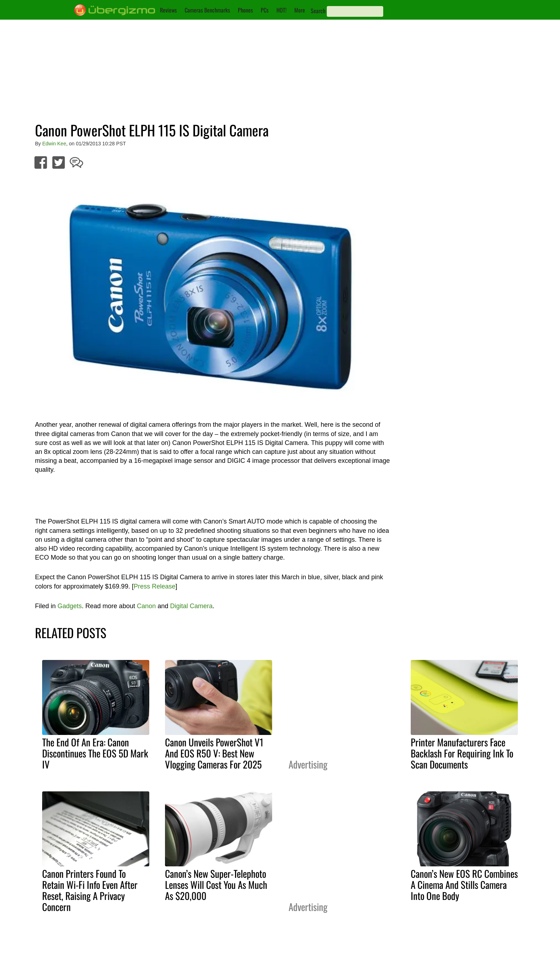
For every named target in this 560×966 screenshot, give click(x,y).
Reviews (168, 10)
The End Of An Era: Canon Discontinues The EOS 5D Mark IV (95, 753)
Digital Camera (191, 606)
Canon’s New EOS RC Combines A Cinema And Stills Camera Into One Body (464, 885)
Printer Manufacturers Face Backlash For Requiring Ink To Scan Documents (462, 753)
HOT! (281, 10)
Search (318, 11)
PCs (265, 10)
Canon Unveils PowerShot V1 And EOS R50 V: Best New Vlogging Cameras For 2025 (214, 753)
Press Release (154, 586)
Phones (245, 10)
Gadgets (70, 606)
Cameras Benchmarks (207, 10)
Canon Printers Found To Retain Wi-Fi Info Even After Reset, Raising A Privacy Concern (90, 890)
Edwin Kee (54, 144)
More (300, 10)
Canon (146, 606)
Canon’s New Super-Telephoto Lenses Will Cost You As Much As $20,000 (216, 885)
